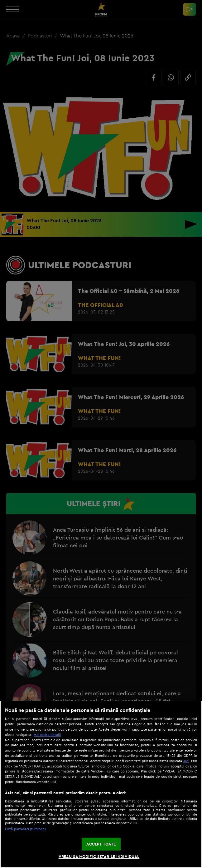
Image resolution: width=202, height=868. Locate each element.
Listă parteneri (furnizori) (25, 829)
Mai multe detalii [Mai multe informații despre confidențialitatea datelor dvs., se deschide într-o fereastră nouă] (47, 735)
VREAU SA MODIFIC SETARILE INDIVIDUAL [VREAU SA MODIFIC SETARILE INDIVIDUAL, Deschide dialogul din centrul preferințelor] (99, 856)
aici (186, 761)
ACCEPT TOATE (101, 844)
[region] (101, 784)
